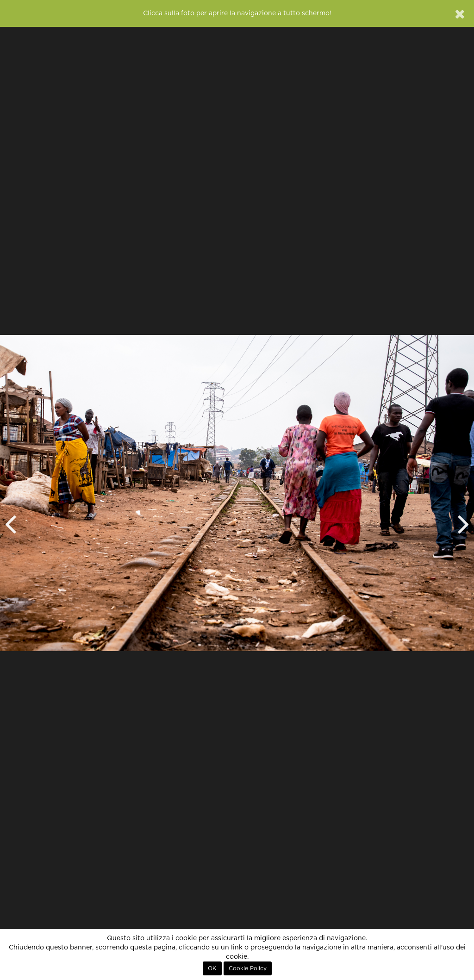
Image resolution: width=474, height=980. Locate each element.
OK (212, 968)
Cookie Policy (248, 968)
